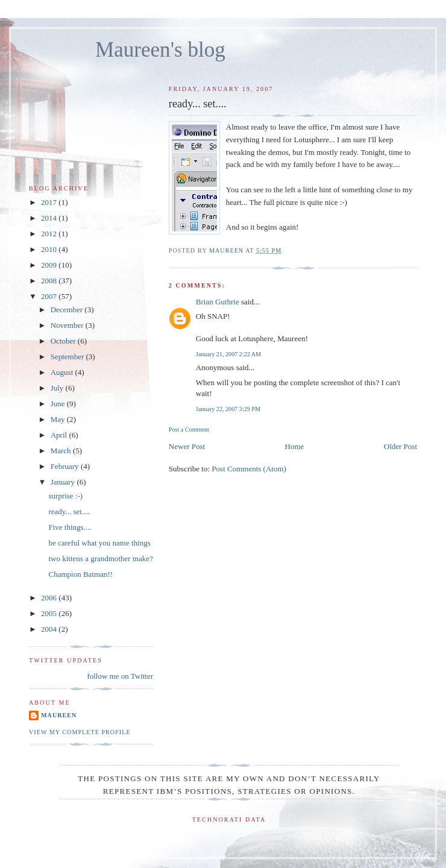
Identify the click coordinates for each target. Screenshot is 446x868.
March (62, 451)
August (63, 372)
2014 (50, 218)
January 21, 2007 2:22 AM (228, 354)
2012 (50, 234)
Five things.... (70, 527)
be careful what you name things (99, 543)
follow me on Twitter (120, 676)
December (68, 310)
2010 (50, 249)
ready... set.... (69, 511)
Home (295, 446)
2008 (50, 281)
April (60, 435)
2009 (50, 265)
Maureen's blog (160, 50)
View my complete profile (80, 732)
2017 (50, 202)
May (59, 419)
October (64, 341)
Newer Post (187, 446)
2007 (50, 296)
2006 (50, 598)
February (66, 466)
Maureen (59, 715)
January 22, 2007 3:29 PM (228, 409)
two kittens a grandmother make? (100, 558)
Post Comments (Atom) (249, 469)
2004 (50, 629)
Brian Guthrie (218, 302)
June (59, 404)
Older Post (400, 446)
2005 (50, 613)
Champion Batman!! (80, 574)
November (68, 325)
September (68, 357)
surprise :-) (65, 496)
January (64, 482)
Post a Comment (189, 429)
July (58, 388)
